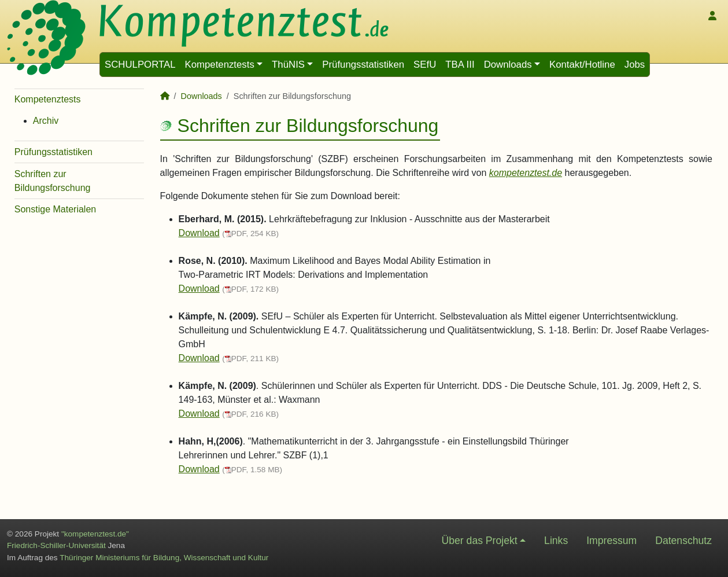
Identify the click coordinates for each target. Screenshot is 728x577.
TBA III (460, 65)
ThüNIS (288, 65)
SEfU (425, 65)
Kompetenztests (219, 65)
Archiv (46, 121)
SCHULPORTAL (140, 65)
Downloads (508, 65)
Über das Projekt (480, 541)
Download (199, 233)
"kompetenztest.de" (95, 534)
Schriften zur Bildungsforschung (53, 181)
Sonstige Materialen (55, 209)
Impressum (611, 541)
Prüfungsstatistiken (363, 65)
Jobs (635, 65)
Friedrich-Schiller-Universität (56, 545)
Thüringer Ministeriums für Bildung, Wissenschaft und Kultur (164, 558)
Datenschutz (683, 541)
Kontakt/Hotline (582, 65)
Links (556, 541)
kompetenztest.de (526, 173)
